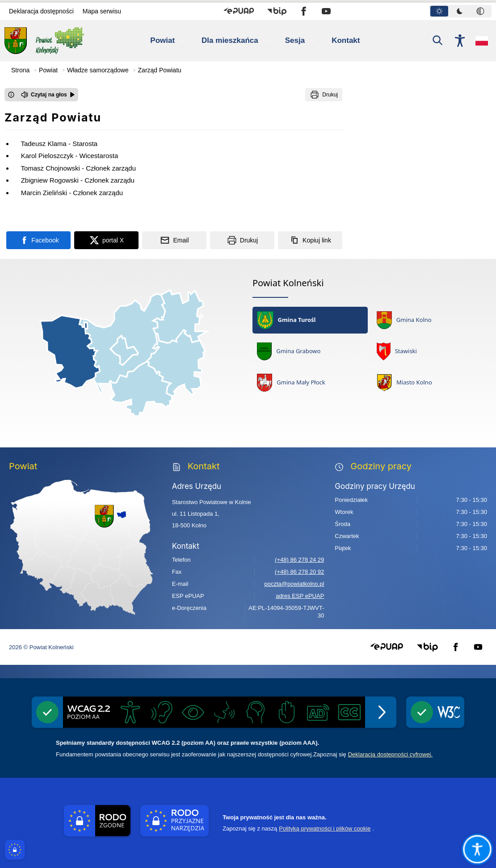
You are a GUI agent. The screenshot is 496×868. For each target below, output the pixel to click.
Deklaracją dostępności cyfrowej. (390, 754)
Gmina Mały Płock (291, 383)
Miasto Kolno (404, 383)
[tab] (439, 11)
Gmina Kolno (404, 320)
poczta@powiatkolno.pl (294, 584)
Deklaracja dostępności (41, 11)
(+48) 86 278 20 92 (299, 572)
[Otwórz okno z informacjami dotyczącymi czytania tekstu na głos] (11, 95)
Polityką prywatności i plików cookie (325, 828)
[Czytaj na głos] (48, 95)
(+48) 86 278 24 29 (299, 560)
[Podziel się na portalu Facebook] (38, 240)
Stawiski (397, 351)
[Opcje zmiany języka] (482, 41)
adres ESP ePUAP (300, 596)
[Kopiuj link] (310, 240)
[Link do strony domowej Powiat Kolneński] (44, 41)
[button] (239, 11)
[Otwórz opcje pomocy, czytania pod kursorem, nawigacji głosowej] (477, 849)
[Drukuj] (324, 95)
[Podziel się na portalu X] (106, 240)
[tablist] (460, 11)
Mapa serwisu (102, 11)
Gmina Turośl (286, 320)
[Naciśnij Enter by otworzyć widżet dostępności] (460, 41)
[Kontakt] (351, 41)
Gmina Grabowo (289, 351)
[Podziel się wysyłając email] (174, 240)
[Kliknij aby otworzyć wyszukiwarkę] (438, 41)
